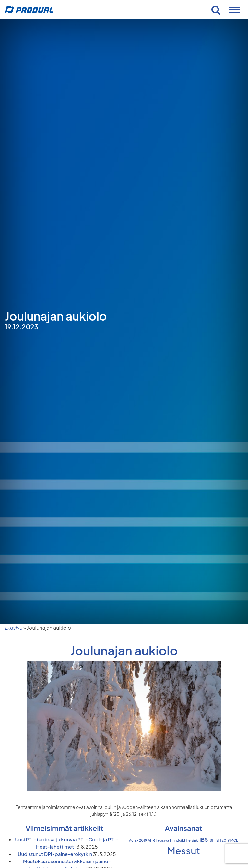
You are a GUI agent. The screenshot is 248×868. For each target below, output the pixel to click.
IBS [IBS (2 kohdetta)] (204, 840)
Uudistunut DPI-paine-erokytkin (55, 854)
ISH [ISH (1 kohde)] (212, 840)
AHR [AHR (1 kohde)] (151, 840)
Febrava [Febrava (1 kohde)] (162, 840)
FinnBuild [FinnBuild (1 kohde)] (177, 840)
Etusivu (14, 628)
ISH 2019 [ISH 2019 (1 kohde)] (222, 840)
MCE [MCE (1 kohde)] (234, 840)
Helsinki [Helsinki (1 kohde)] (192, 840)
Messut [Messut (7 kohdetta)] (183, 851)
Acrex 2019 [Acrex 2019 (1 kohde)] (138, 840)
